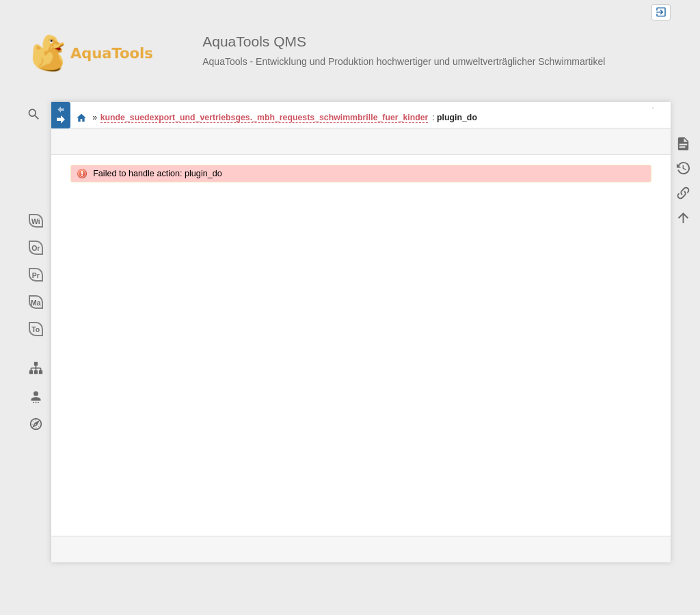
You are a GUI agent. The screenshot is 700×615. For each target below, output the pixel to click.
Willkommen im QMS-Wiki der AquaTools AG (81, 118)
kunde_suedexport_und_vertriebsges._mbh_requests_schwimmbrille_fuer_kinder (265, 118)
